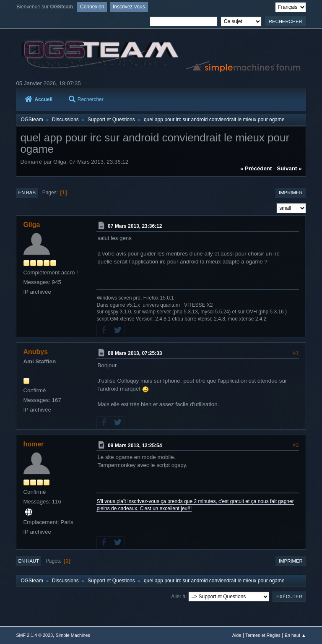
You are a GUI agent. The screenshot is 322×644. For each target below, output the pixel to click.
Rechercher (86, 99)
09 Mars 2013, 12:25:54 (135, 445)
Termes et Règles (263, 635)
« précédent (256, 168)
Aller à (178, 596)
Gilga (31, 225)
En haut (29, 561)
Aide (237, 635)
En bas (27, 193)
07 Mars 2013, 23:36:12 (135, 226)
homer (33, 444)
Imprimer (291, 193)
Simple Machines (73, 635)
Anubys (35, 352)
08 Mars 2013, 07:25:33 (135, 353)
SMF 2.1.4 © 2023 (34, 635)
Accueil (39, 99)
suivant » (289, 168)
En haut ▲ (295, 635)
